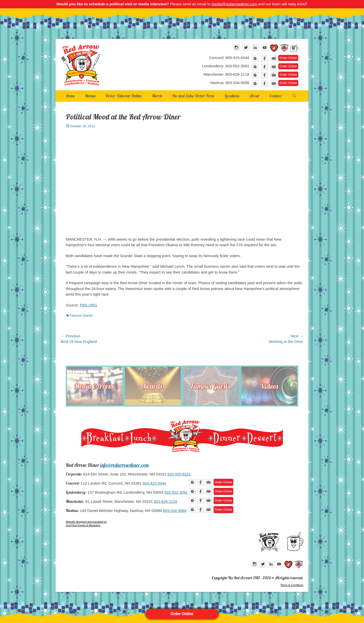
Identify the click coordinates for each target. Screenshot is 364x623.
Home (70, 96)
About (254, 96)
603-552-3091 (176, 492)
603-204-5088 (175, 511)
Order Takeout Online (124, 96)
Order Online (182, 614)
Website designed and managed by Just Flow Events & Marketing (86, 524)
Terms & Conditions (292, 585)
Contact (276, 96)
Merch (157, 96)
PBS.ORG (88, 305)
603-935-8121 (179, 474)
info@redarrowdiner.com (124, 465)
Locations (232, 96)
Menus (90, 96)
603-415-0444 (154, 483)
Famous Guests (81, 315)
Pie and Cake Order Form (193, 96)
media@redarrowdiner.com (234, 4)
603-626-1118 (166, 502)
